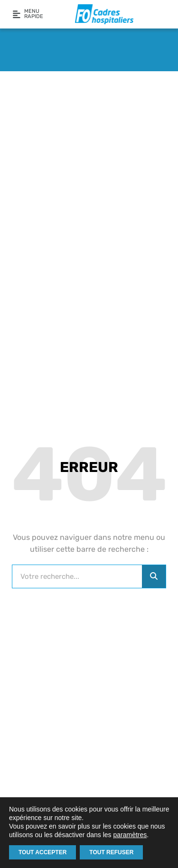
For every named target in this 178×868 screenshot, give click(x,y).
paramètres (130, 835)
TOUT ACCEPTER (42, 852)
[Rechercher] (154, 576)
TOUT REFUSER (111, 852)
